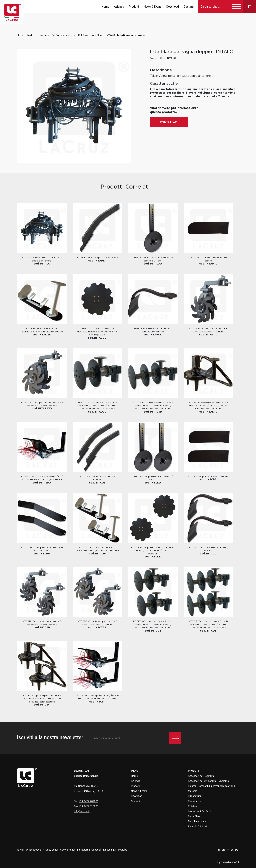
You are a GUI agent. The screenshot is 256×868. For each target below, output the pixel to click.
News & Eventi (153, 7)
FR (228, 850)
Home (105, 7)
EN (224, 850)
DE (237, 850)
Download (173, 7)
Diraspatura (194, 796)
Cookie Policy (68, 850)
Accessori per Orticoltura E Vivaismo (208, 781)
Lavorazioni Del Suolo (50, 35)
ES (233, 850)
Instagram (83, 850)
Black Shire (194, 816)
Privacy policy (51, 850)
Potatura (193, 806)
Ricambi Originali (197, 826)
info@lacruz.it (82, 811)
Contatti (189, 7)
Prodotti (134, 7)
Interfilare (97, 35)
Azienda (119, 7)
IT (220, 850)
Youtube (122, 850)
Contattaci (169, 122)
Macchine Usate (197, 821)
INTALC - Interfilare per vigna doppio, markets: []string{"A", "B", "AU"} (126, 35)
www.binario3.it (231, 862)
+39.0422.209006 (88, 801)
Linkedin (108, 850)
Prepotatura (195, 801)
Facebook (96, 850)
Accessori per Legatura (201, 776)
